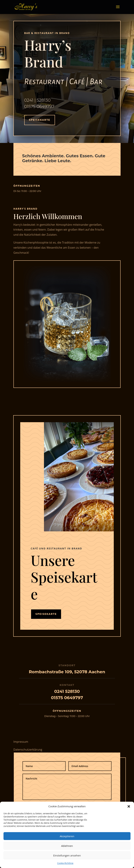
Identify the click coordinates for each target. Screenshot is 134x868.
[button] (129, 806)
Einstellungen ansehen (67, 855)
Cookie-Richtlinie (65, 863)
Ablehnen (67, 846)
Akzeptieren (67, 836)
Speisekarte (40, 120)
